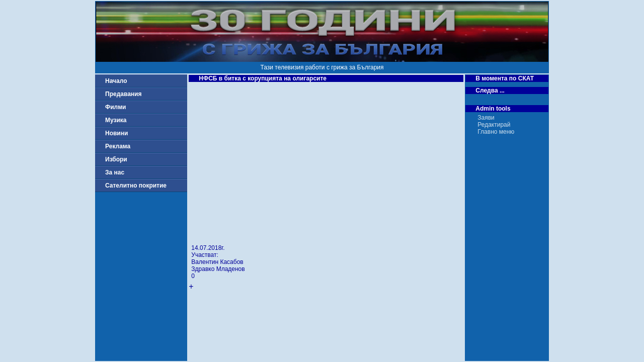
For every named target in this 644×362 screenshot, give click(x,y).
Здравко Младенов (218, 269)
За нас (115, 172)
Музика (116, 120)
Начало (116, 81)
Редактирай (494, 125)
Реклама (118, 146)
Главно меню (496, 132)
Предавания (123, 94)
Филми (116, 107)
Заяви (486, 118)
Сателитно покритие (136, 186)
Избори (116, 159)
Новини (116, 133)
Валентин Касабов (217, 262)
